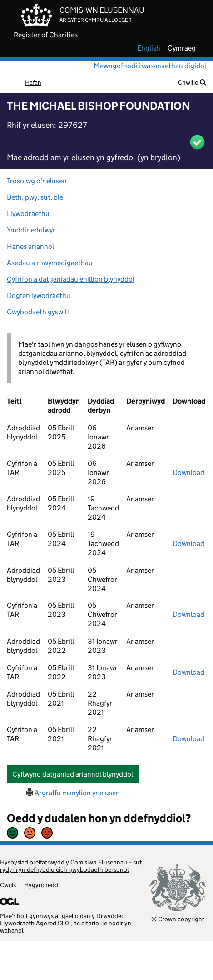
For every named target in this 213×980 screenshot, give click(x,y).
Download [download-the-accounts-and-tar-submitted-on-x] (188, 472)
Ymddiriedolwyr (31, 230)
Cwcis (8, 885)
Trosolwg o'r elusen (37, 181)
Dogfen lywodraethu (39, 296)
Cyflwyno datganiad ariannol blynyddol (75, 774)
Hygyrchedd (41, 885)
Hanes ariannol (30, 246)
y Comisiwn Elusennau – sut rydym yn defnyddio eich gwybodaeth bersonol (71, 866)
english (149, 48)
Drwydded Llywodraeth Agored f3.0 (62, 919)
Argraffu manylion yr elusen (73, 793)
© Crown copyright (178, 919)
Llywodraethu (28, 214)
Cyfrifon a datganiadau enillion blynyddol (71, 279)
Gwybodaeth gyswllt (38, 312)
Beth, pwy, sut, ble (35, 197)
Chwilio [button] (192, 82)
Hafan (33, 82)
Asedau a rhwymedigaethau (50, 263)
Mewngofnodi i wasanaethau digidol (150, 66)
